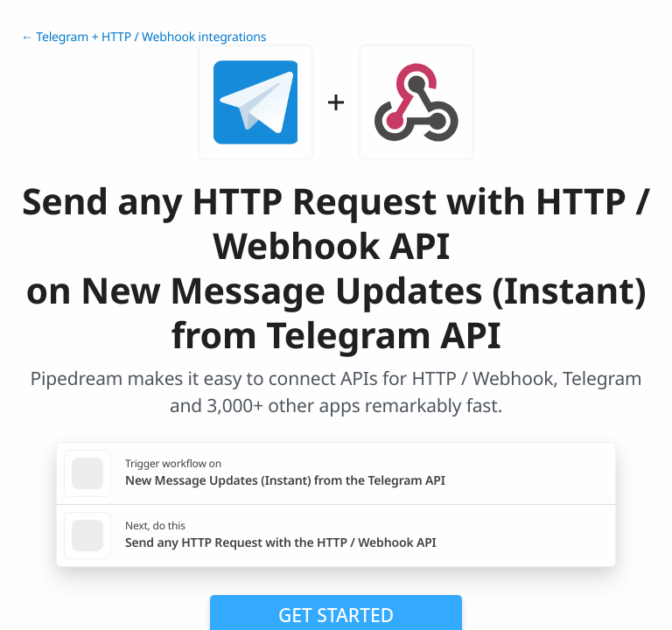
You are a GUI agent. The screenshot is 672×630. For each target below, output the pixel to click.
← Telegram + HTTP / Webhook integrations (143, 37)
